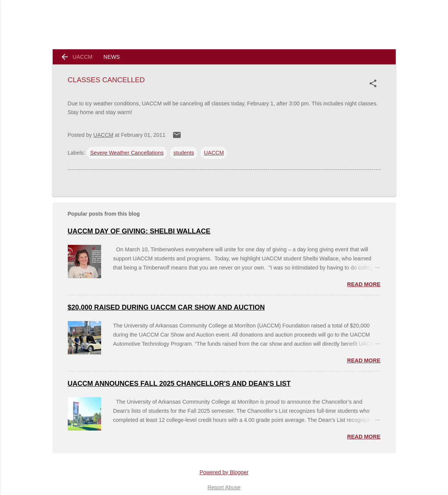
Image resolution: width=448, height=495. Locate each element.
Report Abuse (224, 487)
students (184, 153)
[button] (375, 83)
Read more (364, 284)
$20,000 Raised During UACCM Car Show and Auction (166, 307)
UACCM (83, 57)
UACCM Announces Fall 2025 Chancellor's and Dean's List (179, 384)
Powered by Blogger (224, 472)
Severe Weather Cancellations (127, 153)
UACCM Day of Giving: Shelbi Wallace (139, 231)
